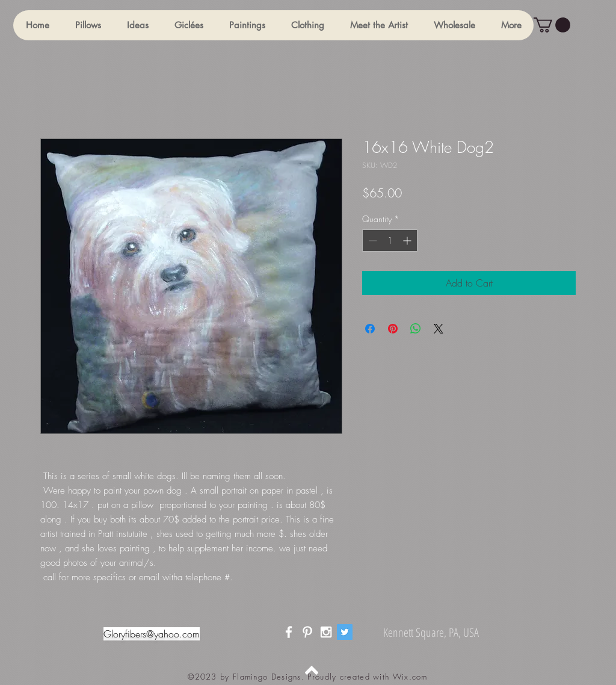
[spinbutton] (390, 240)
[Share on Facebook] (370, 329)
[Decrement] (371, 240)
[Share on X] (439, 329)
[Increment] (408, 240)
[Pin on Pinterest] (393, 329)
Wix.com (410, 677)
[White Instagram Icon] (326, 632)
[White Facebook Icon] (289, 632)
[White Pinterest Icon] (307, 632)
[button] (88, 25)
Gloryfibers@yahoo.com (152, 634)
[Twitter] (345, 632)
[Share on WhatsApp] (416, 329)
